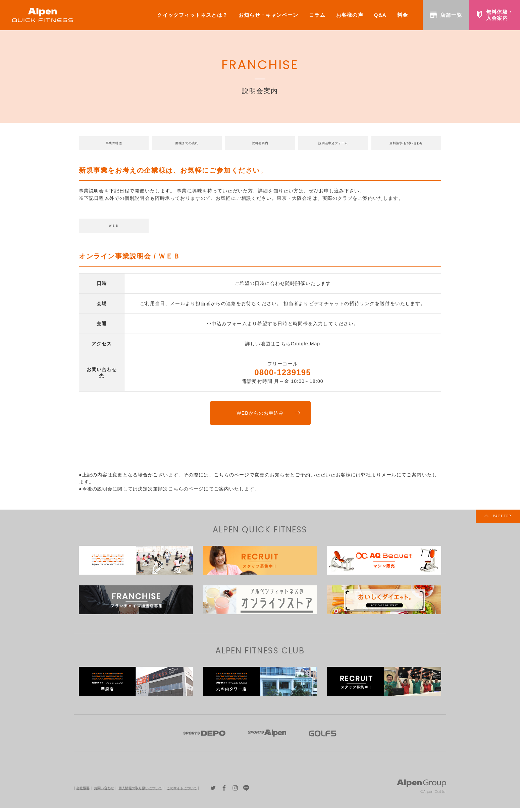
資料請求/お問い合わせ (406, 144)
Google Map (305, 347)
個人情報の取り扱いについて (140, 791)
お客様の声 (350, 15)
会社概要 (83, 791)
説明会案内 (260, 144)
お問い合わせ (104, 791)
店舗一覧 (446, 15)
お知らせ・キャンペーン (268, 15)
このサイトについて (182, 791)
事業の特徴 (114, 144)
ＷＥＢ (114, 228)
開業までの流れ (187, 144)
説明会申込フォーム (333, 144)
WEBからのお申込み (260, 417)
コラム (317, 15)
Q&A (380, 15)
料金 (403, 15)
